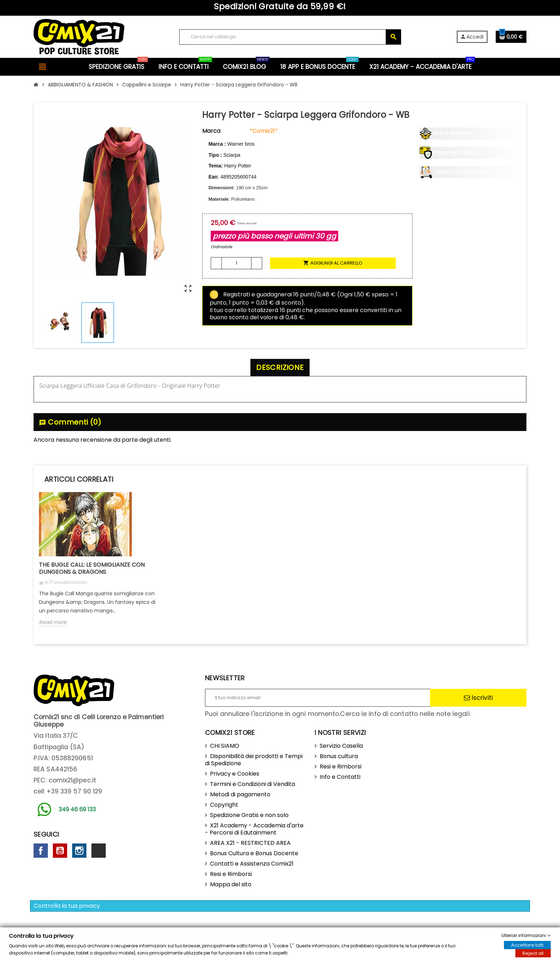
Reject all (533, 953)
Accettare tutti (527, 945)
